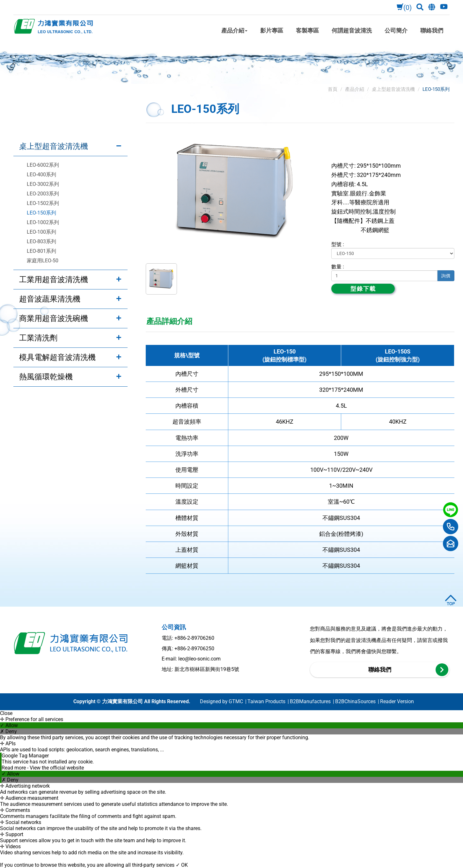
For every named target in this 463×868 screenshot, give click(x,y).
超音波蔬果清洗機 (50, 299)
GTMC (236, 701)
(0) (403, 8)
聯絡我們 (432, 30)
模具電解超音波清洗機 (57, 357)
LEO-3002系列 (43, 184)
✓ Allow (9, 725)
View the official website (57, 768)
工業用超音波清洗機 (54, 280)
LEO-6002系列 (43, 165)
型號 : (338, 244)
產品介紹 (234, 30)
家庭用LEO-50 (43, 261)
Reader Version (397, 701)
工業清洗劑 (38, 338)
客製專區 (307, 30)
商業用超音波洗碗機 (54, 318)
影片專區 (272, 30)
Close (6, 713)
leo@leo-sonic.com (199, 659)
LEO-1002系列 (43, 222)
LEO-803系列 (41, 241)
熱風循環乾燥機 (46, 377)
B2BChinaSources (355, 701)
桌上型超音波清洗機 (54, 146)
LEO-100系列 (41, 232)
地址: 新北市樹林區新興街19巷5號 (200, 669)
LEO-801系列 (41, 251)
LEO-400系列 (41, 175)
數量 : (338, 267)
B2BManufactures (310, 701)
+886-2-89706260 (194, 638)
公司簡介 (396, 30)
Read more (14, 768)
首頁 (333, 89)
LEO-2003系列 (43, 194)
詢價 (446, 276)
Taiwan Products (266, 701)
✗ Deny (8, 731)
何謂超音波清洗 (352, 30)
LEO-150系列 (41, 213)
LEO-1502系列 (43, 203)
